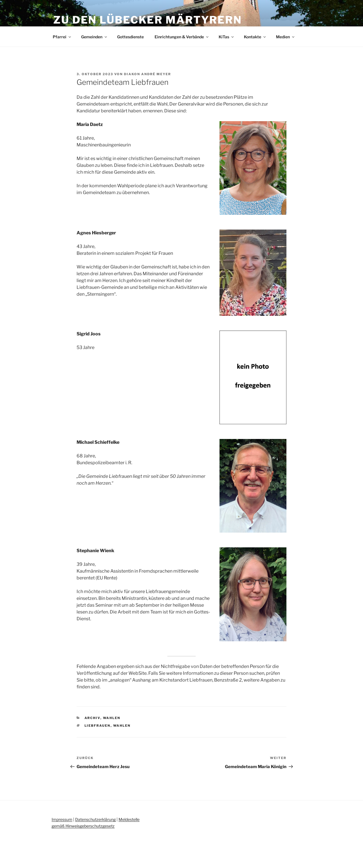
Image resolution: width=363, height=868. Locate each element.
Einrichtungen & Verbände (182, 37)
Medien (286, 37)
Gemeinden (94, 37)
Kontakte (255, 37)
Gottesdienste (130, 37)
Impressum (62, 819)
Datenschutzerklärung (95, 819)
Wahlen (112, 718)
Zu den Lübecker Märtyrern (148, 20)
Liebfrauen (98, 726)
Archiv (92, 718)
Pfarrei (62, 37)
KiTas (227, 37)
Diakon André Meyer (147, 74)
